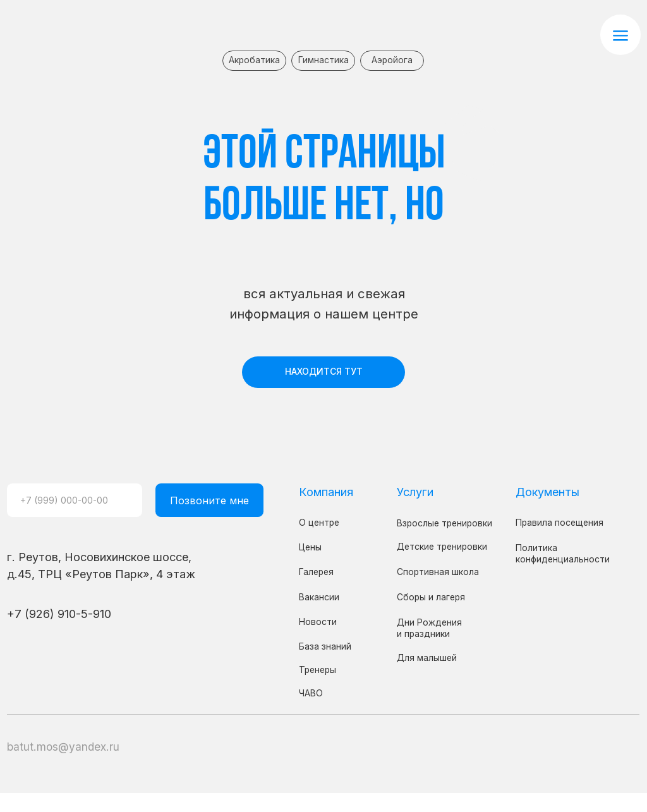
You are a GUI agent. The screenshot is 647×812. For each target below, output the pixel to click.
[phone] (75, 500)
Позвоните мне (209, 500)
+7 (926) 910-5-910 (59, 614)
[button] (620, 35)
